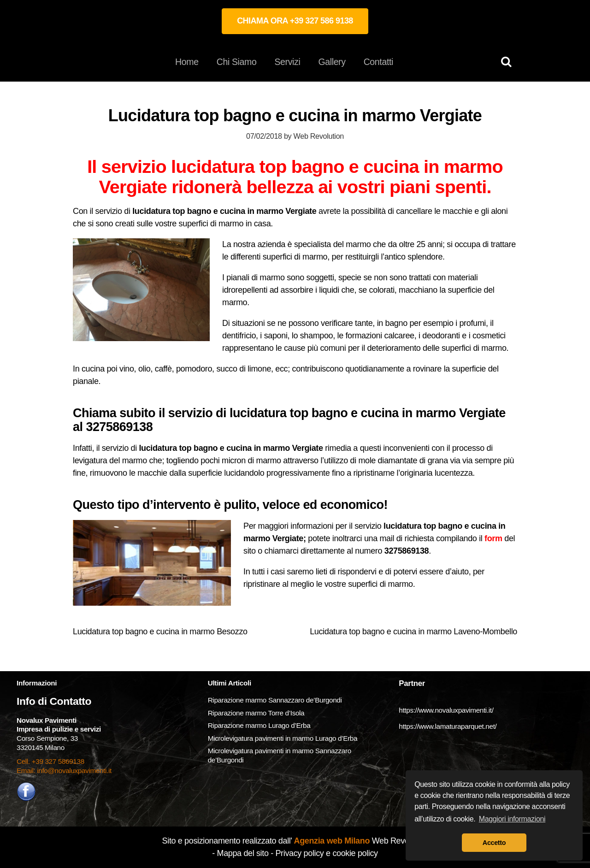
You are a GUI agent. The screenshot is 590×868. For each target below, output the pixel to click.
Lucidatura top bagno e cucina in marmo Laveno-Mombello (413, 632)
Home (187, 62)
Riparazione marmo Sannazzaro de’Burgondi (275, 700)
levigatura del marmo (110, 461)
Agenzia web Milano (331, 841)
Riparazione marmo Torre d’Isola (256, 713)
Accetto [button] (494, 843)
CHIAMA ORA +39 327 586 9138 (295, 21)
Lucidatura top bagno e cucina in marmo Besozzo (160, 632)
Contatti (378, 62)
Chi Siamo (237, 62)
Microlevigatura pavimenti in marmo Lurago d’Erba (283, 738)
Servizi (287, 62)
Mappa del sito (243, 853)
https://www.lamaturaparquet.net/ (448, 726)
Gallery (332, 62)
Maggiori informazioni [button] (512, 819)
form (493, 538)
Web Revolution (319, 136)
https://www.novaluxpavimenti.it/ (446, 710)
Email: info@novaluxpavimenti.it (64, 771)
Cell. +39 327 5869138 (50, 761)
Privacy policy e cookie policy (326, 853)
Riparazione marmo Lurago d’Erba (259, 725)
